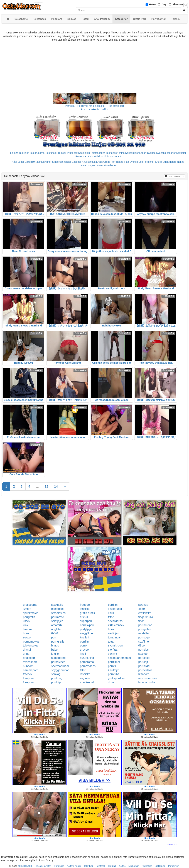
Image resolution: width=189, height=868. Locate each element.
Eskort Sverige (147, 153)
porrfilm (113, 605)
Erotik (99, 162)
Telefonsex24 (98, 153)
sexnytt (113, 654)
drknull (84, 617)
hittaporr (144, 674)
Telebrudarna (37, 153)
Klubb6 (92, 156)
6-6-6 (55, 633)
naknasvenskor (148, 678)
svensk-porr (116, 646)
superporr (86, 621)
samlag (56, 674)
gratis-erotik (87, 613)
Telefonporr (112, 153)
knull (111, 613)
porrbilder (144, 666)
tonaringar (114, 637)
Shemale (178, 4)
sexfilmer (144, 642)
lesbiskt (85, 609)
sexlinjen (114, 633)
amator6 (57, 625)
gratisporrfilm (116, 678)
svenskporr (30, 662)
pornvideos (145, 670)
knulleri (84, 637)
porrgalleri (145, 629)
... (37, 486)
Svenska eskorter (166, 153)
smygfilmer (87, 633)
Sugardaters (170, 162)
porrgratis (29, 617)
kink (26, 625)
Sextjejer (181, 153)
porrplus (144, 650)
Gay (164, 4)
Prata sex (72, 153)
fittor (111, 617)
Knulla (159, 162)
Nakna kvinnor (43, 162)
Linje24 (14, 153)
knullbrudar (115, 609)
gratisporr (29, 658)
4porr (142, 609)
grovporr (85, 650)
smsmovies (58, 613)
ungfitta (56, 629)
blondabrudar (147, 682)
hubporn (28, 666)
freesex (28, 674)
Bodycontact (114, 156)
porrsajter (144, 658)
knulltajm (114, 670)
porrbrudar (145, 625)
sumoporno (58, 658)
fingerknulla (146, 617)
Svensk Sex (136, 162)
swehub (143, 605)
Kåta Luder (18, 162)
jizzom (27, 609)
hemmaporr (30, 670)
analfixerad (87, 682)
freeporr (85, 605)
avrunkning (87, 658)
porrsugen (145, 637)
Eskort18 (101, 156)
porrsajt (143, 662)
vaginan (85, 678)
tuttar (111, 642)
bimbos (28, 629)
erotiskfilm (145, 613)
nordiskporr (87, 625)
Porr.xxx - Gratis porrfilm (94, 109)
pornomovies (31, 642)
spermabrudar (60, 666)
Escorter (77, 162)
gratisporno (30, 605)
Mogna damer (95, 165)
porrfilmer (114, 662)
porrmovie (58, 617)
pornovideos (88, 666)
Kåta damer (110, 165)
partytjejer (86, 629)
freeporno (29, 678)
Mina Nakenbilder (129, 153)
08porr (143, 646)
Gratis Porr (109, 162)
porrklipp (57, 682)
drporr (112, 682)
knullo (55, 654)
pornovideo (58, 662)
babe (55, 650)
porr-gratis (58, 642)
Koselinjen (84, 153)
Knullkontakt (89, 162)
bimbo (55, 646)
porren (84, 646)
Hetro (152, 4)
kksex (27, 621)
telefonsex (58, 609)
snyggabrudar (60, 670)
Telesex (62, 153)
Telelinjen (24, 153)
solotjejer (57, 621)
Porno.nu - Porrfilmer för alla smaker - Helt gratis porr (95, 106)
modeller (144, 633)
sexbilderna (115, 621)
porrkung (57, 678)
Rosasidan (81, 156)
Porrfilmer (149, 162)
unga (26, 654)
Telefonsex (51, 153)
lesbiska (85, 674)
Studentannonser (62, 162)
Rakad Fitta (122, 162)
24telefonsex (116, 625)
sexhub (143, 654)
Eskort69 (30, 162)
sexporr (28, 637)
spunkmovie (31, 613)
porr (54, 637)
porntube (114, 674)
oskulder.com (25, 866)
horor (111, 629)
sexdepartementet (119, 658)
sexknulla (57, 605)
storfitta (113, 650)
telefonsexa (30, 646)
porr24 (112, 666)
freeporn (28, 682)
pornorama (87, 662)
